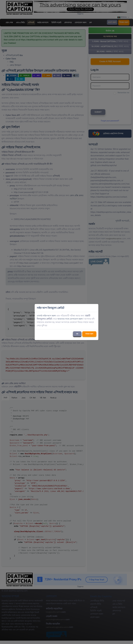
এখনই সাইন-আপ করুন (46, 316)
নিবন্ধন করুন (89, 334)
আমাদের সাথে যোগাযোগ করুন (70, 319)
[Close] (95, 308)
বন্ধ (77, 334)
